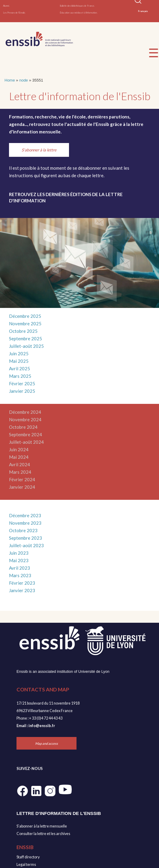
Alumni (6, 6)
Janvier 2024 (22, 487)
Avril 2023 (19, 568)
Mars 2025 (20, 376)
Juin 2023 (19, 553)
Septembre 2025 (25, 339)
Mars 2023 (20, 575)
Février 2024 (22, 479)
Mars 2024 (20, 472)
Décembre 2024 (25, 412)
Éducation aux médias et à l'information (78, 13)
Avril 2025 (19, 368)
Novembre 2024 (25, 419)
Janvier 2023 (22, 590)
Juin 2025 (19, 353)
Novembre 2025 (25, 324)
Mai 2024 (19, 457)
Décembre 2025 (25, 316)
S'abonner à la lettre (39, 150)
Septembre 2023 (25, 538)
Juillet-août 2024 (26, 442)
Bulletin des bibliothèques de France (77, 6)
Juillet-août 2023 (26, 545)
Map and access (46, 743)
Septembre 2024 (25, 434)
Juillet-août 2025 (26, 346)
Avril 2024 (19, 464)
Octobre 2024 (23, 427)
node (24, 80)
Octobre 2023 (23, 530)
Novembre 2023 (25, 523)
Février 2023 (22, 583)
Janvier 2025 (22, 391)
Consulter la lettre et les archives (43, 834)
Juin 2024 (19, 449)
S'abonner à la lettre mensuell (41, 826)
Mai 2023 (19, 560)
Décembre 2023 (25, 515)
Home (10, 80)
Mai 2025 (19, 361)
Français (143, 11)
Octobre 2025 (23, 331)
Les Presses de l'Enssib (14, 13)
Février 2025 (22, 383)
